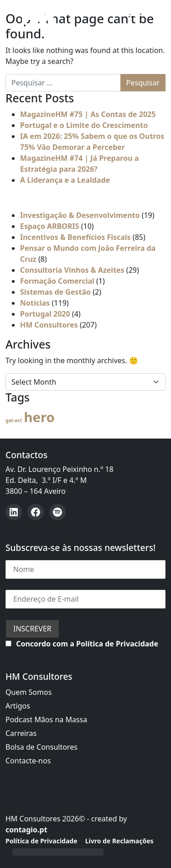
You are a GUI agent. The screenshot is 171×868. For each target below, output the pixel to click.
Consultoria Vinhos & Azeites (72, 270)
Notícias (35, 303)
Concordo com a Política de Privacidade (87, 644)
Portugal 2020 (45, 314)
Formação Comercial (57, 281)
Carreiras (21, 733)
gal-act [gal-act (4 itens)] (14, 420)
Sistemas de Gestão (55, 292)
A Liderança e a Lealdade (65, 180)
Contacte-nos (28, 761)
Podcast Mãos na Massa (46, 720)
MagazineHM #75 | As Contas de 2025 (88, 114)
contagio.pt (26, 830)
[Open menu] (126, 17)
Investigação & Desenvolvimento (80, 215)
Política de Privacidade (41, 841)
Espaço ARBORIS (50, 226)
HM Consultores (49, 325)
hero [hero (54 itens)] (39, 417)
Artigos (18, 706)
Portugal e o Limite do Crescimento (84, 125)
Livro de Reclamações (119, 841)
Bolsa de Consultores (41, 747)
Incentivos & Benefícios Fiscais (75, 237)
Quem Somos (28, 692)
